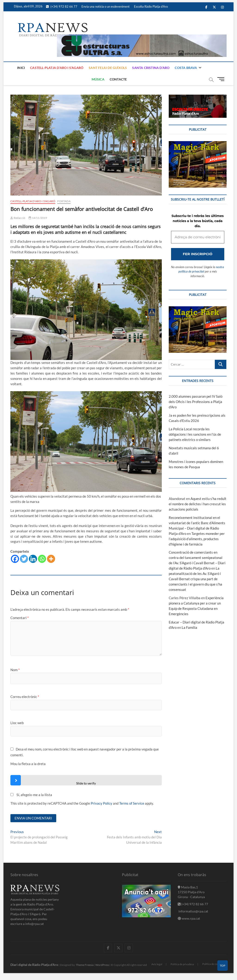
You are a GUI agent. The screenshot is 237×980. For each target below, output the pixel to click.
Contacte (118, 79)
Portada (64, 201)
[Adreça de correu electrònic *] (198, 237)
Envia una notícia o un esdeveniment (106, 6)
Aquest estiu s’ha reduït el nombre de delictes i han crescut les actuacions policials (198, 504)
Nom (15, 670)
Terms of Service (132, 803)
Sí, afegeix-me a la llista (31, 795)
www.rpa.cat (189, 918)
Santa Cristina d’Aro (151, 68)
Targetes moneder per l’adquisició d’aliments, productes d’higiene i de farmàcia (197, 539)
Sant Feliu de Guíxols (108, 68)
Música (98, 79)
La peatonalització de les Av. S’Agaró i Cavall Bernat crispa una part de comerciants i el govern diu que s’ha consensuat (195, 579)
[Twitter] (24, 559)
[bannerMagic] (198, 144)
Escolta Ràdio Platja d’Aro (151, 6)
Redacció (18, 218)
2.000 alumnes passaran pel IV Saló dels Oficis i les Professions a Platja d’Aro (196, 402)
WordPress (102, 965)
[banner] (142, 37)
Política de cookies (213, 964)
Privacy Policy (101, 803)
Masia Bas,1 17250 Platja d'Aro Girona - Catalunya (191, 892)
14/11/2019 (38, 218)
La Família (189, 627)
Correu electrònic (25, 697)
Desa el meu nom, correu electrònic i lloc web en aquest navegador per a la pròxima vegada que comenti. (85, 752)
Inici (21, 68)
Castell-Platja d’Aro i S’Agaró (57, 68)
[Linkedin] (33, 559)
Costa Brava (186, 68)
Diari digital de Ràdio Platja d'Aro (34, 965)
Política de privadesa (182, 964)
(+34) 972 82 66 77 (62, 6)
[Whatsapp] (42, 559)
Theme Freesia (85, 965)
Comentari (20, 618)
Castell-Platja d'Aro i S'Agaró (33, 201)
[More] (51, 559)
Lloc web (17, 723)
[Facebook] (15, 559)
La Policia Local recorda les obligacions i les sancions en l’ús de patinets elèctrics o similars (195, 434)
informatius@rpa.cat (193, 911)
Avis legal (157, 964)
